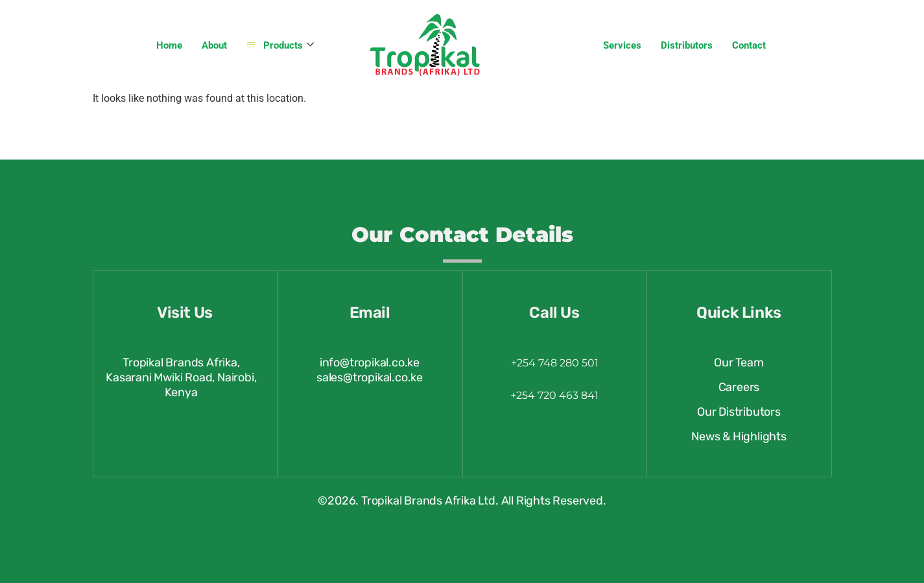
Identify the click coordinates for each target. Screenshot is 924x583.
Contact (749, 45)
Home (169, 45)
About (214, 45)
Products (280, 46)
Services (622, 45)
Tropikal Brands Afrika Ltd (428, 501)
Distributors (687, 45)
